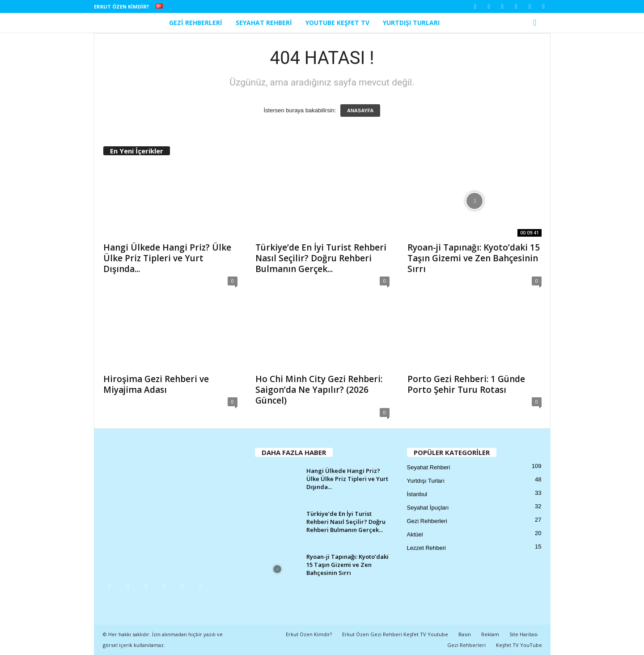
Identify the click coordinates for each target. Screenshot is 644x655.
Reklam (490, 634)
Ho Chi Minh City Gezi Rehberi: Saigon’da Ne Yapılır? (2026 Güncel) (319, 390)
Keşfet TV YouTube (519, 645)
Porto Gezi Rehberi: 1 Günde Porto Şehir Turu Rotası (466, 384)
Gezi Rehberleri (196, 23)
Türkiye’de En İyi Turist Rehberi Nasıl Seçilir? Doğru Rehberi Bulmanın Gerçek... (321, 258)
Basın (465, 634)
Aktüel (415, 534)
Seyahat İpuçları (428, 508)
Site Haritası (523, 634)
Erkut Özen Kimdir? (121, 6)
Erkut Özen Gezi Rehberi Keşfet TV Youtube (395, 634)
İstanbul (417, 494)
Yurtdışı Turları (411, 23)
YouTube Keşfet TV (337, 23)
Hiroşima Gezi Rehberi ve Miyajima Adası (156, 384)
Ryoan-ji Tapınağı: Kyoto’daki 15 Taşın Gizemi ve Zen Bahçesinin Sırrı (474, 258)
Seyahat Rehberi (264, 23)
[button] (537, 23)
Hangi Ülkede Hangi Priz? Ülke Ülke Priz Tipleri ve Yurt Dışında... (167, 258)
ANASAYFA (360, 111)
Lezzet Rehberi (426, 548)
